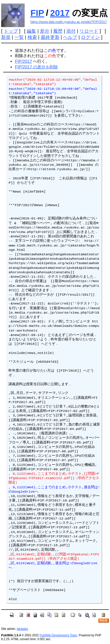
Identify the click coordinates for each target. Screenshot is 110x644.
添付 (71, 31)
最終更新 (50, 37)
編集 (31, 31)
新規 (6, 37)
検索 (32, 37)
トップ (11, 31)
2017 (60, 13)
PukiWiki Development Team (58, 635)
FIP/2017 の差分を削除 (36, 67)
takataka (22, 629)
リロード (89, 31)
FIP (37, 13)
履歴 (58, 31)
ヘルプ (70, 37)
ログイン (90, 37)
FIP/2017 (23, 61)
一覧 (19, 37)
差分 (45, 31)
